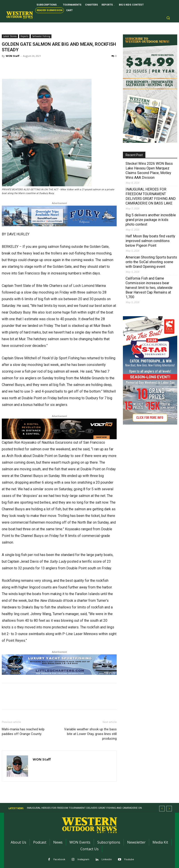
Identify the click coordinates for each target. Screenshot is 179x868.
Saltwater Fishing (41, 36)
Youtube (129, 859)
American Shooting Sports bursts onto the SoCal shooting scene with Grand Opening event (151, 262)
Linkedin (107, 859)
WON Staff (13, 56)
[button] (168, 18)
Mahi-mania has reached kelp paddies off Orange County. (23, 732)
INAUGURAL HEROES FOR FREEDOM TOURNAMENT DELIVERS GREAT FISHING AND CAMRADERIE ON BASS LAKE (151, 196)
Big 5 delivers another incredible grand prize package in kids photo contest (151, 220)
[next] (169, 809)
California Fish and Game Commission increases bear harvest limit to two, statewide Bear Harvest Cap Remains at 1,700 (149, 288)
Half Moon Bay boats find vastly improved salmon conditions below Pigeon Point (150, 241)
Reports (24, 36)
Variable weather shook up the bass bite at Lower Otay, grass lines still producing (90, 734)
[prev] (162, 809)
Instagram (83, 859)
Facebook (59, 859)
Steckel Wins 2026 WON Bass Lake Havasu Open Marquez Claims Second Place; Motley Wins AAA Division (149, 171)
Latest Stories (10, 36)
